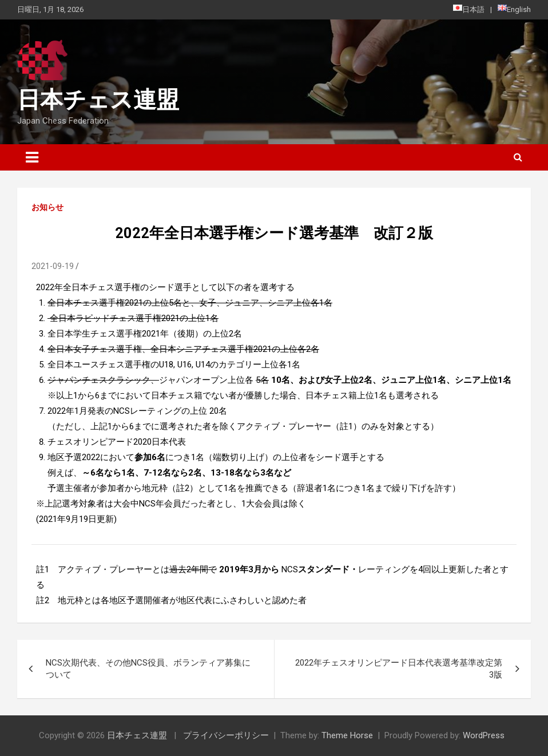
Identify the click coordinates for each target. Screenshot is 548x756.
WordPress (484, 735)
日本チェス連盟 (98, 100)
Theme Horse (347, 735)
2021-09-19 (53, 266)
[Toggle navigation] (32, 157)
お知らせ (47, 207)
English (514, 9)
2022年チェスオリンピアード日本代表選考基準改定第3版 (399, 669)
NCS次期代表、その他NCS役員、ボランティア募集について (148, 669)
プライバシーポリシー (226, 735)
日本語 (469, 9)
